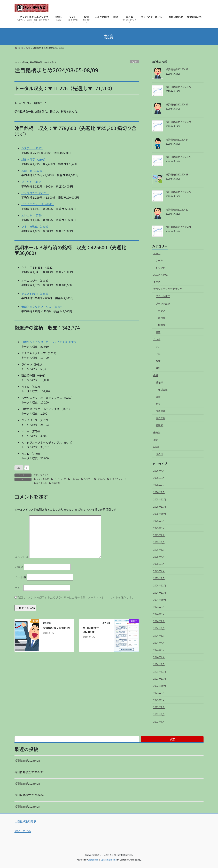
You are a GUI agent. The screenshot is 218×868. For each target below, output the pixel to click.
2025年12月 (160, 499)
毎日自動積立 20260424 (178, 122)
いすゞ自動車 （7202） (36, 227)
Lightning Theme (109, 860)
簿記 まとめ (23, 831)
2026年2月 (159, 485)
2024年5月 (159, 635)
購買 (158, 332)
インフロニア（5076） (35, 193)
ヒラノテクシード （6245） (38, 204)
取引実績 (163, 390)
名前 (19, 567)
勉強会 (162, 318)
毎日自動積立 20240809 (91, 630)
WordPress (93, 860)
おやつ (157, 253)
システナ (88, 479)
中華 (158, 354)
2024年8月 (159, 614)
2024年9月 (159, 607)
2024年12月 (160, 585)
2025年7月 (159, 535)
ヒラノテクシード (118, 479)
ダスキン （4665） (32, 182)
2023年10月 (160, 686)
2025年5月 (159, 549)
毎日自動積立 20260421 (178, 227)
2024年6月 (159, 628)
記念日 (157, 447)
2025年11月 (160, 507)
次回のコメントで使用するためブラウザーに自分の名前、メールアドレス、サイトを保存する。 (76, 597)
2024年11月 (160, 593)
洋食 (158, 368)
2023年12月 (160, 671)
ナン (158, 346)
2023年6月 (159, 714)
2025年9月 (159, 521)
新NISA (159, 425)
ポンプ (162, 311)
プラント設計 (163, 304)
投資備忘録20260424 (177, 139)
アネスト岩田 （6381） (35, 294)
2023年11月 (160, 679)
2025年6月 (159, 542)
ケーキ (159, 260)
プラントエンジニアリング (168, 289)
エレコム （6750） (32, 215)
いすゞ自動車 (43, 479)
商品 (158, 404)
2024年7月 (159, 621)
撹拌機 (162, 325)
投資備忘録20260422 (177, 210)
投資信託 (160, 411)
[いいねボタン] (19, 468)
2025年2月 (159, 571)
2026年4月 (159, 471)
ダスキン (101, 479)
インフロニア (60, 479)
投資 (135, 62)
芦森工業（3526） (33, 171)
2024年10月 (160, 600)
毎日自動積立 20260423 (178, 157)
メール (20, 577)
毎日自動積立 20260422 (178, 192)
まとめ (157, 282)
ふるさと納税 (160, 275)
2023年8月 (159, 700)
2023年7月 (159, 707)
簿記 (156, 440)
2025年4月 (159, 557)
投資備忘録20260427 (177, 69)
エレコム (75, 479)
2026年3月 (159, 478)
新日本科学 (42, 483)
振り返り (44, 475)
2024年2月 (159, 657)
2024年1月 (159, 664)
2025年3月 (159, 564)
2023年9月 (159, 693)
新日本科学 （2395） (34, 159)
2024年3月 (159, 650)
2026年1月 (159, 492)
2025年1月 (159, 578)
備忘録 (159, 382)
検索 (172, 739)
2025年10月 (160, 514)
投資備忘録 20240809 (56, 628)
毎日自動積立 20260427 (178, 87)
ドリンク (160, 268)
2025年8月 (159, 528)
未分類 (157, 432)
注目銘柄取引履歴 (25, 821)
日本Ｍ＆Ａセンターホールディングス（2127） (51, 342)
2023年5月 (159, 722)
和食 (158, 361)
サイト (19, 588)
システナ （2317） (32, 148)
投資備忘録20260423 (177, 174)
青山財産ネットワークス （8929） (42, 307)
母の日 (159, 454)
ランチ (157, 339)
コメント (22, 557)
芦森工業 (56, 483)
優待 (158, 397)
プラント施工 (163, 296)
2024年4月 (159, 643)
